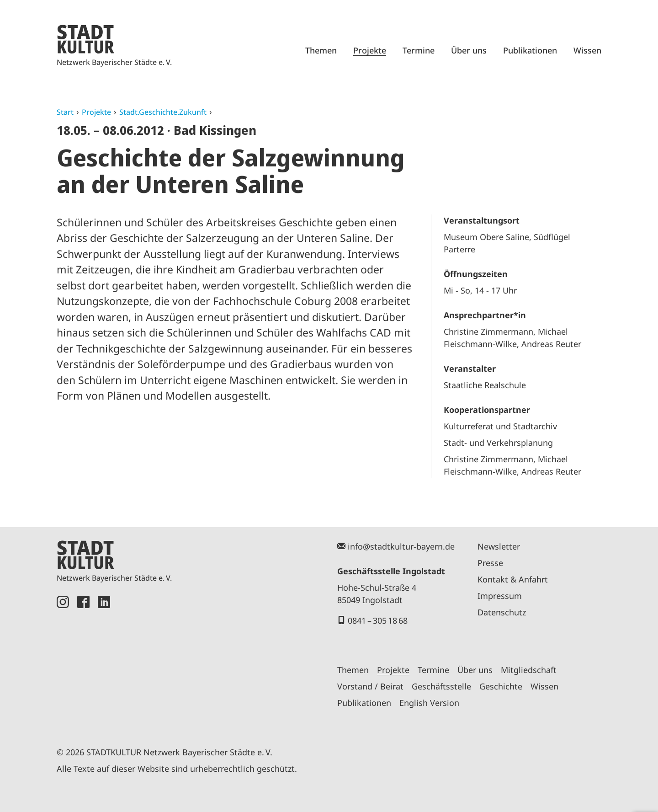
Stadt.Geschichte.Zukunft (163, 112)
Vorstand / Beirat (370, 686)
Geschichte (501, 686)
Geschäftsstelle (441, 686)
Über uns (469, 50)
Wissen (587, 50)
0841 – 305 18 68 (378, 620)
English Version (429, 703)
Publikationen (530, 50)
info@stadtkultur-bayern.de (401, 546)
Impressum (500, 596)
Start (65, 112)
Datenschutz (502, 612)
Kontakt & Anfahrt (513, 579)
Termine (419, 50)
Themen (321, 50)
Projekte (370, 50)
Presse (490, 563)
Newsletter (499, 546)
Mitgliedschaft (529, 670)
